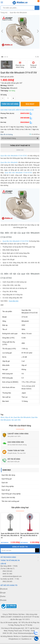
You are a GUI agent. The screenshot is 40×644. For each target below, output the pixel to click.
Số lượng (4, 95)
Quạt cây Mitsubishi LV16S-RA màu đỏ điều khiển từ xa (30, 536)
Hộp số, (8, 417)
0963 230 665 (7, 571)
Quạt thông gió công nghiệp (11, 494)
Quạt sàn (5, 483)
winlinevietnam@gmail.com (12, 576)
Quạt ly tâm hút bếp (8, 497)
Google (3, 593)
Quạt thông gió (7, 479)
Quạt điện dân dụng (8, 475)
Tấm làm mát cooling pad (10, 501)
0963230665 (25, 122)
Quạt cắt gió (6, 490)
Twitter (3, 596)
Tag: (2, 415)
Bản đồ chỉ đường (7, 134)
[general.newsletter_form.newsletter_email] (18, 550)
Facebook (4, 589)
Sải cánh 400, (16, 420)
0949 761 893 (7, 574)
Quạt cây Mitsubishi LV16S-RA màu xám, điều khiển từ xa (10, 536)
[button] (2, 57)
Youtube (3, 600)
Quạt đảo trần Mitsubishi (18, 13)
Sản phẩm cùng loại (20, 507)
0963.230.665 (7, 581)
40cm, (3, 417)
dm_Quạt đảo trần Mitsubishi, (21, 417)
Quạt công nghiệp (8, 486)
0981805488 (25, 118)
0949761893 (25, 113)
